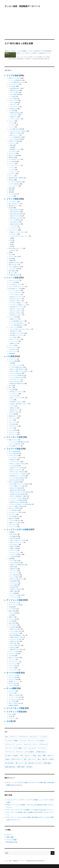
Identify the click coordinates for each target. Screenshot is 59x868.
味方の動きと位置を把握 (17, 59)
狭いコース (20, 763)
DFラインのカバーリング (17, 542)
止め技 (11, 716)
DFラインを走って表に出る (18, 472)
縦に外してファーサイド (17, 297)
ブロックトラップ (14, 230)
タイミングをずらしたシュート (17, 286)
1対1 (7, 737)
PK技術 (11, 354)
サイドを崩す (14, 585)
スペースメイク (13, 527)
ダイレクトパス (13, 418)
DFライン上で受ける (14, 508)
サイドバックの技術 (14, 652)
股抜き (12, 145)
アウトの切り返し (15, 184)
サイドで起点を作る (14, 453)
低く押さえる (14, 349)
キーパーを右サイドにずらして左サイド (21, 329)
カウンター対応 (13, 619)
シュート (19, 744)
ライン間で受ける (14, 510)
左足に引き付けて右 (16, 212)
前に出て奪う (14, 534)
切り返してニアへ (15, 410)
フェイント (12, 164)
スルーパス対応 (13, 666)
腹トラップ (12, 273)
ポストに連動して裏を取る (17, 506)
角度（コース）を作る (23, 53)
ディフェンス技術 (15, 600)
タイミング (20, 57)
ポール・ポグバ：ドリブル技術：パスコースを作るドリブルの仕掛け (28, 51)
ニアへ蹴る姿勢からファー (17, 321)
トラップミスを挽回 (14, 269)
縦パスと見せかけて (16, 381)
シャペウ (11, 196)
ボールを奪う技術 (14, 627)
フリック (11, 420)
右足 (39, 756)
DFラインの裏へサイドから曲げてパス (20, 371)
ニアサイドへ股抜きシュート (18, 303)
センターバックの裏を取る (17, 500)
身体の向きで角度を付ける (17, 384)
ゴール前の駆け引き (14, 516)
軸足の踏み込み (10, 767)
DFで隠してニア (15, 331)
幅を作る (13, 567)
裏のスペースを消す (14, 658)
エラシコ (13, 168)
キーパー (31, 741)
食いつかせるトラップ (15, 204)
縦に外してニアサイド (16, 309)
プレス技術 (12, 621)
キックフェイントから (16, 365)
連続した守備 (14, 546)
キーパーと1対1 (13, 317)
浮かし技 (11, 714)
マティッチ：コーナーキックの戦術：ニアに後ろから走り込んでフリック (30, 810)
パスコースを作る (28, 57)
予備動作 (11, 261)
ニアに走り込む (14, 466)
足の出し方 (13, 648)
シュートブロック (14, 670)
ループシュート (13, 352)
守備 (10, 532)
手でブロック (14, 105)
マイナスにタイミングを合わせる (19, 474)
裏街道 (11, 190)
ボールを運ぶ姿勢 (15, 94)
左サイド (51, 756)
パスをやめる (12, 424)
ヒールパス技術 (13, 430)
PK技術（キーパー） (14, 681)
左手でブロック (17, 759)
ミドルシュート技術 (14, 327)
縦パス (11, 385)
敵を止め (47, 59)
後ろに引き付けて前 (16, 210)
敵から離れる (12, 271)
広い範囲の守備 (14, 536)
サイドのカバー (14, 544)
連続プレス (12, 617)
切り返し (11, 180)
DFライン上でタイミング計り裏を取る (20, 492)
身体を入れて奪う (15, 641)
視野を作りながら (15, 90)
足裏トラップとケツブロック (18, 232)
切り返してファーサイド (17, 392)
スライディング (13, 664)
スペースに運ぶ (14, 92)
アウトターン (34, 737)
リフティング (12, 718)
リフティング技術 (15, 712)
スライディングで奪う (16, 639)
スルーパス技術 (13, 361)
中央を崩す (13, 587)
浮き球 (11, 259)
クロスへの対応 (13, 686)
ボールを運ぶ (12, 86)
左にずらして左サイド (16, 311)
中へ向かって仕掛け (12, 756)
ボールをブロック (15, 633)
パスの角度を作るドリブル (44, 53)
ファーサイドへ (14, 394)
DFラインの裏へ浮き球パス (18, 369)
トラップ (8, 748)
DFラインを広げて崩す (15, 703)
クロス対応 (12, 656)
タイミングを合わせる (16, 373)
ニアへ (12, 400)
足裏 (11, 147)
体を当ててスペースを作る (17, 468)
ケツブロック (14, 234)
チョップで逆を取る (16, 220)
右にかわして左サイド (16, 299)
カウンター (12, 693)
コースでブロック (15, 107)
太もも (11, 255)
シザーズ (13, 170)
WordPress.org (12, 842)
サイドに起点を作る (16, 563)
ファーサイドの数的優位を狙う (18, 442)
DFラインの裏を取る (14, 482)
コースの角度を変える (16, 137)
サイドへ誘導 (14, 613)
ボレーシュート (13, 347)
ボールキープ (12, 174)
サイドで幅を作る (14, 451)
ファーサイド (42, 748)
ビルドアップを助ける (16, 595)
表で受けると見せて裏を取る (18, 494)
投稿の (10, 837)
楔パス (11, 388)
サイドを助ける (14, 561)
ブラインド (20, 752)
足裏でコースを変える (16, 133)
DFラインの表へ (15, 412)
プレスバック (14, 551)
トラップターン (13, 202)
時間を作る (12, 157)
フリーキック (10, 752)
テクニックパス (13, 422)
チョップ (13, 127)
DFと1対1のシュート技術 (15, 289)
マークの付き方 (13, 609)
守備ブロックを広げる (15, 695)
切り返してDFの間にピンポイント (19, 404)
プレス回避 (13, 593)
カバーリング (12, 660)
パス (25, 748)
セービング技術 (13, 677)
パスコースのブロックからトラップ (20, 236)
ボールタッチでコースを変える (18, 131)
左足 (25, 759)
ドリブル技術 (32, 53)
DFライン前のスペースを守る (18, 540)
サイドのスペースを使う (15, 699)
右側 (34, 756)
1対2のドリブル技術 (14, 141)
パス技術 (10, 356)
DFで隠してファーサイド (17, 307)
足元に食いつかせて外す (17, 218)
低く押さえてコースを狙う (17, 333)
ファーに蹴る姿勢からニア (17, 325)
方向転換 (11, 607)
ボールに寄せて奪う (16, 645)
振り (39, 759)
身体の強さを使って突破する (16, 178)
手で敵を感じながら (14, 275)
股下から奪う (14, 643)
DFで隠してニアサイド (16, 315)
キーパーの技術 (13, 673)
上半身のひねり (41, 752)
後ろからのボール (14, 265)
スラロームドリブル (14, 84)
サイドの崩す (12, 701)
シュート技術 (12, 278)
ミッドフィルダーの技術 (18, 529)
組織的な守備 (12, 705)
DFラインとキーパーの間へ (18, 398)
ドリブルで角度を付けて (17, 367)
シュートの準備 (13, 282)
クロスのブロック (14, 603)
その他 (9, 721)
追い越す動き (14, 581)
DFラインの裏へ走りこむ (17, 579)
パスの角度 (26, 59)
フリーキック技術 (14, 437)
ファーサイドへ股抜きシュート (18, 305)
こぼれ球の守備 (14, 557)
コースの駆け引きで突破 (15, 129)
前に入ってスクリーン (16, 470)
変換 (44, 756)
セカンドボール (13, 525)
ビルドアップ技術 (14, 654)
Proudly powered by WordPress (35, 861)
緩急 (10, 192)
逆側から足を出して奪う (17, 637)
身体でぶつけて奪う (16, 629)
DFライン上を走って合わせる (18, 464)
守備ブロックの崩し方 (16, 589)
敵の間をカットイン (16, 149)
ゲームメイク (14, 571)
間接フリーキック (14, 440)
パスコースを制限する (16, 555)
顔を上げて (13, 250)
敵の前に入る (14, 109)
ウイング (23, 741)
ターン (35, 744)
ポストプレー (12, 515)
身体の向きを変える (16, 113)
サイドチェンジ (13, 434)
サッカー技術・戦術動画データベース (22, 6)
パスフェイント (13, 359)
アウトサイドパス (14, 426)
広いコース (32, 759)
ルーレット (13, 143)
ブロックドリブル (14, 101)
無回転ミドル (14, 343)
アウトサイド (14, 226)
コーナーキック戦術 (15, 708)
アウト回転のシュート (15, 446)
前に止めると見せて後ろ (17, 214)
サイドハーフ (10, 744)
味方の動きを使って (16, 88)
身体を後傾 (47, 763)
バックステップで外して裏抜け (18, 498)
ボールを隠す (14, 99)
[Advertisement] (30, 26)
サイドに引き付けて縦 (16, 139)
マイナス (13, 406)
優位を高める (41, 59)
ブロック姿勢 (14, 103)
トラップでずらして (16, 295)
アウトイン (13, 737)
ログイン (9, 834)
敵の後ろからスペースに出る (18, 476)
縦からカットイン (15, 135)
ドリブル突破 (17, 748)
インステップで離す (12, 741)
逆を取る (11, 208)
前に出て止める (13, 684)
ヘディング (12, 345)
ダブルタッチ (14, 151)
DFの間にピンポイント (16, 402)
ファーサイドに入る (16, 462)
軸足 (11, 246)
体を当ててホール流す (16, 216)
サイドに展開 (12, 414)
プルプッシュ (14, 172)
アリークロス (14, 396)
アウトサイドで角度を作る (17, 375)
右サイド (28, 756)
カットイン (12, 121)
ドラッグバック (14, 186)
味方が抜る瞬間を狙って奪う (18, 635)
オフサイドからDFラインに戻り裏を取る (21, 504)
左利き (7, 759)
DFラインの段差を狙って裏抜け (19, 496)
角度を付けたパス (14, 416)
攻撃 (10, 559)
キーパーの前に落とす (16, 444)
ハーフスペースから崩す (15, 697)
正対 (11, 615)
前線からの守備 (13, 519)
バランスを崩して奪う (16, 631)
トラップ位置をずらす (15, 267)
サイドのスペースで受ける (16, 512)
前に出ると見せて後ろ (16, 480)
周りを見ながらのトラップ (16, 248)
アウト (12, 123)
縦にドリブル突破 (14, 156)
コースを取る (33, 59)
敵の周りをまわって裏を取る (18, 502)
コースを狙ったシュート (15, 284)
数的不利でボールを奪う (17, 650)
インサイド (13, 125)
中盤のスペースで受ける (15, 523)
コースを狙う (14, 337)
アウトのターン (14, 115)
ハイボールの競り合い (15, 521)
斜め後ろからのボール (15, 263)
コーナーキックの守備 (15, 605)
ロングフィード (13, 432)
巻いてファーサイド (16, 339)
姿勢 (11, 363)
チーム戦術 (11, 688)
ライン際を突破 (13, 162)
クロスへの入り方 (14, 456)
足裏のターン (14, 117)
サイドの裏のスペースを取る (18, 486)
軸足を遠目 (21, 767)
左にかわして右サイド (16, 301)
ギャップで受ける (15, 577)
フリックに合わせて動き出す (18, 478)
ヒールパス (32, 748)
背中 (11, 240)
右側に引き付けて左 (16, 224)
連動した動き (14, 591)
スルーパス (27, 744)
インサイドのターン (16, 119)
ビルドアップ (12, 691)
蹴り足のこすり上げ (35, 763)
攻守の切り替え (14, 538)
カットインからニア (16, 291)
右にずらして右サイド (16, 313)
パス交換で (13, 97)
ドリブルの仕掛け (38, 57)
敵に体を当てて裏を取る (17, 490)
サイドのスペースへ (16, 379)
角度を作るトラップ (14, 206)
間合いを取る (12, 611)
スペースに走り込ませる (17, 377)
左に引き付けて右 (15, 222)
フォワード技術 (13, 449)
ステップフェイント (16, 166)
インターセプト (13, 625)
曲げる (45, 759)
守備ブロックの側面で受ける (18, 565)
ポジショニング (13, 675)
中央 (22, 756)
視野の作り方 (14, 569)
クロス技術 (12, 390)
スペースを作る (13, 194)
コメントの (11, 840)
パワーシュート (14, 341)
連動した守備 (14, 548)
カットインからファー (16, 293)
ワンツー (11, 428)
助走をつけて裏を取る (16, 488)
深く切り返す (10, 763)
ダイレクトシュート (14, 280)
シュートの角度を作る (16, 80)
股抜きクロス (14, 408)
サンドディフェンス (16, 553)
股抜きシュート (14, 319)
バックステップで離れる (17, 458)
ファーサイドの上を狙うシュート (19, 323)
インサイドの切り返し (16, 182)
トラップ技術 (12, 199)
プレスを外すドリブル (15, 160)
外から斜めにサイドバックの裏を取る (20, 484)
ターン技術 (12, 111)
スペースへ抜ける (14, 257)
